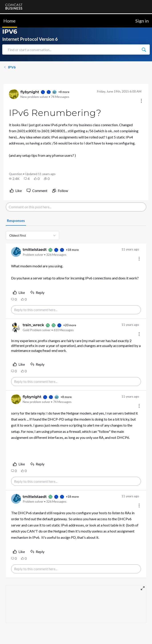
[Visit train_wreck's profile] (16, 327)
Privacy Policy (15, 636)
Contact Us (13, 619)
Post (136, 595)
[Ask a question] (129, 634)
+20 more (70, 325)
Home (9, 21)
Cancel (110, 595)
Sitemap (81, 627)
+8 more (64, 92)
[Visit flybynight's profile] (14, 94)
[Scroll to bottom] (142, 634)
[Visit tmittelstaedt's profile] (16, 252)
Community (13, 627)
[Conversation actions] (141, 101)
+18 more (72, 250)
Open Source (85, 636)
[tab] (16, 221)
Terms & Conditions (89, 619)
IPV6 (10, 67)
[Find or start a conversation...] (144, 50)
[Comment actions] (139, 259)
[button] (14, 179)
